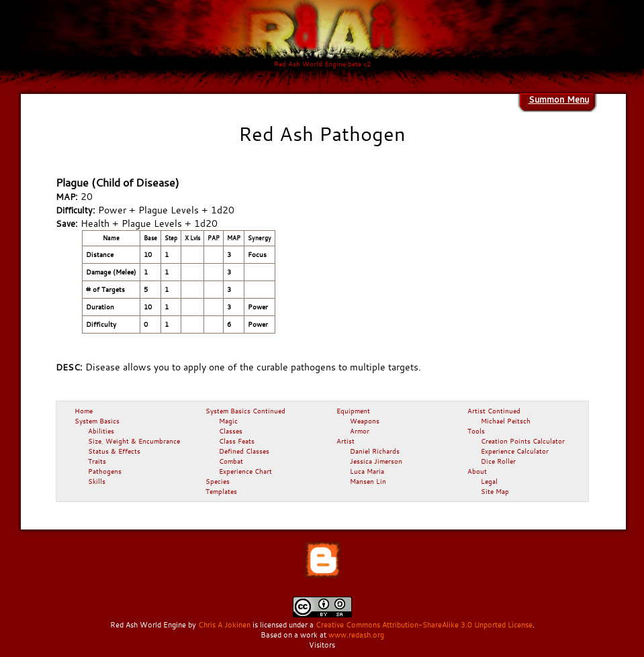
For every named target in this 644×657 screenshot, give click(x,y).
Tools (476, 431)
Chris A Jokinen (224, 625)
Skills (97, 481)
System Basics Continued (245, 411)
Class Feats (237, 441)
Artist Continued (494, 411)
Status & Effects (114, 451)
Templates (221, 491)
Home (84, 411)
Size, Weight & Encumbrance (134, 441)
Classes (231, 431)
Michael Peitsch (506, 421)
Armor (360, 431)
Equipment (353, 411)
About (477, 471)
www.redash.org (356, 635)
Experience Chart (245, 471)
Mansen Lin (368, 481)
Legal (489, 481)
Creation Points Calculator (523, 441)
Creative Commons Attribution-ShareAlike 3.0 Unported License (424, 625)
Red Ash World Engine (148, 625)
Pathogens (105, 471)
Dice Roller (498, 461)
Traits (97, 461)
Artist (346, 441)
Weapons (365, 421)
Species (218, 481)
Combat (231, 461)
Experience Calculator (515, 451)
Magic (228, 421)
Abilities (101, 431)
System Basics (97, 421)
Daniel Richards (375, 451)
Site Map (495, 491)
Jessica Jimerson (376, 461)
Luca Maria (367, 471)
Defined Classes (244, 451)
